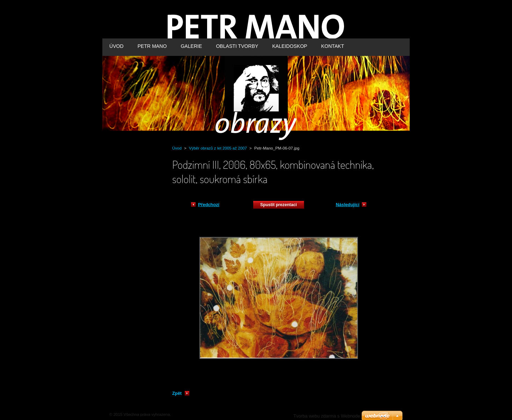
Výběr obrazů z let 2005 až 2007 (218, 148)
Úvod (177, 148)
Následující (348, 205)
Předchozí (209, 205)
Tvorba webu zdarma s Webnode (327, 416)
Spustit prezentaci (279, 205)
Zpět (177, 393)
